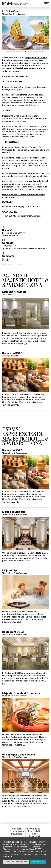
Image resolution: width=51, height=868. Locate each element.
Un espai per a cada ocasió (19, 755)
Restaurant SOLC (13, 632)
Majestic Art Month (14, 292)
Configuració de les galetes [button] (16, 862)
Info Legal (17, 834)
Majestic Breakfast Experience (21, 693)
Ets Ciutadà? (34, 829)
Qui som (17, 829)
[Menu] (47, 3)
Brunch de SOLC (12, 353)
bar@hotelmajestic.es (31, 216)
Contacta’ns (17, 831)
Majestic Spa (10, 570)
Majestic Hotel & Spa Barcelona (14, 14)
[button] (8, 51)
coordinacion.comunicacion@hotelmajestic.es (26, 248)
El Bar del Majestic (14, 512)
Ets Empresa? (34, 835)
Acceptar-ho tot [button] (38, 862)
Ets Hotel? (34, 831)
